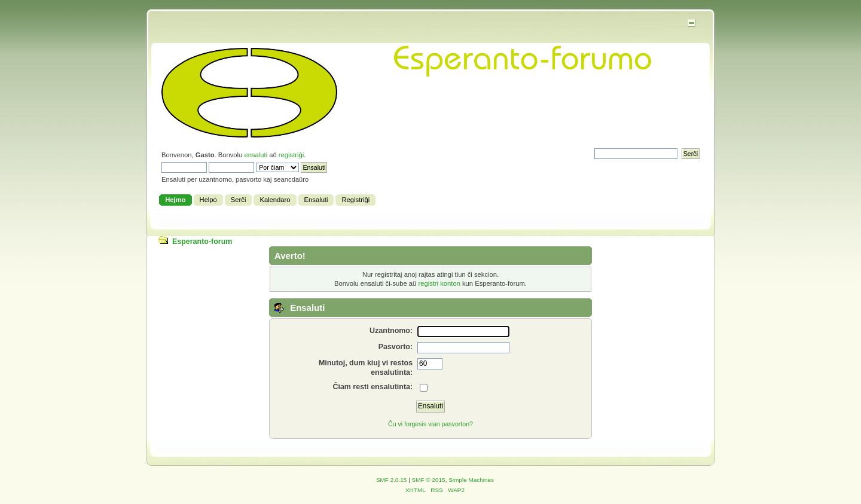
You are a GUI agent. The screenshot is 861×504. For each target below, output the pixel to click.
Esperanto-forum (202, 242)
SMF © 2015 (429, 480)
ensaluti (256, 155)
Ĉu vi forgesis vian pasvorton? (430, 424)
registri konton (439, 283)
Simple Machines (471, 480)
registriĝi (291, 155)
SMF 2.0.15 (392, 480)
